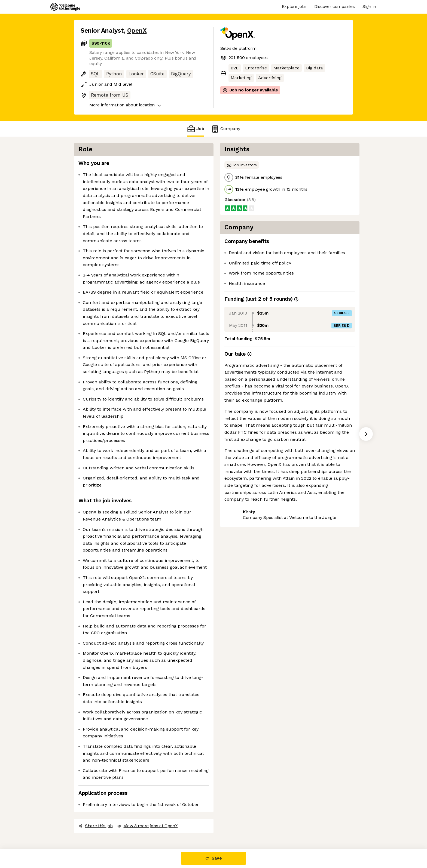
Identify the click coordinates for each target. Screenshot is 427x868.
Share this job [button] (96, 826)
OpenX (137, 31)
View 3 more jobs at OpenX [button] (147, 826)
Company (225, 129)
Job (196, 129)
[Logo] (65, 7)
